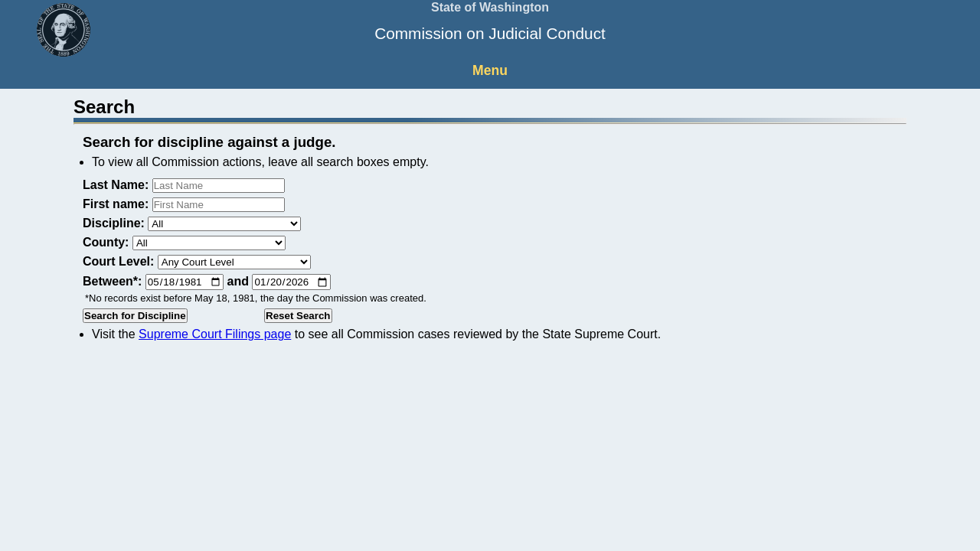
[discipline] (224, 224)
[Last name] (219, 186)
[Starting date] (185, 282)
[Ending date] (291, 282)
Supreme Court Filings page (215, 334)
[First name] (219, 205)
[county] (209, 243)
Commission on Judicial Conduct (490, 33)
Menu (490, 70)
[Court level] (234, 262)
